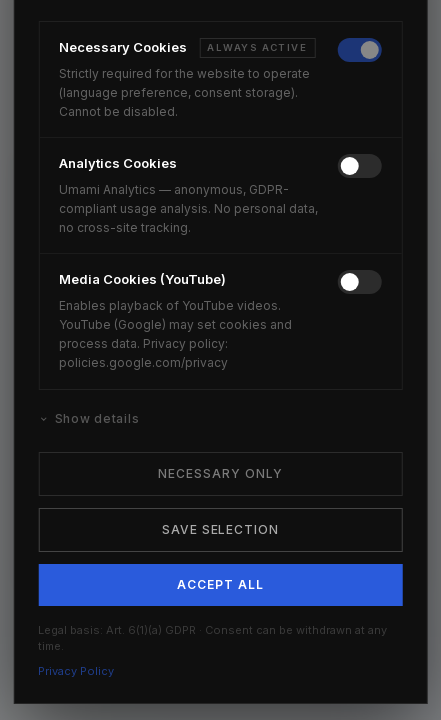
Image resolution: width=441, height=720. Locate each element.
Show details (88, 418)
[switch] (360, 50)
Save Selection (220, 529)
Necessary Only (220, 473)
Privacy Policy (76, 671)
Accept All (220, 584)
